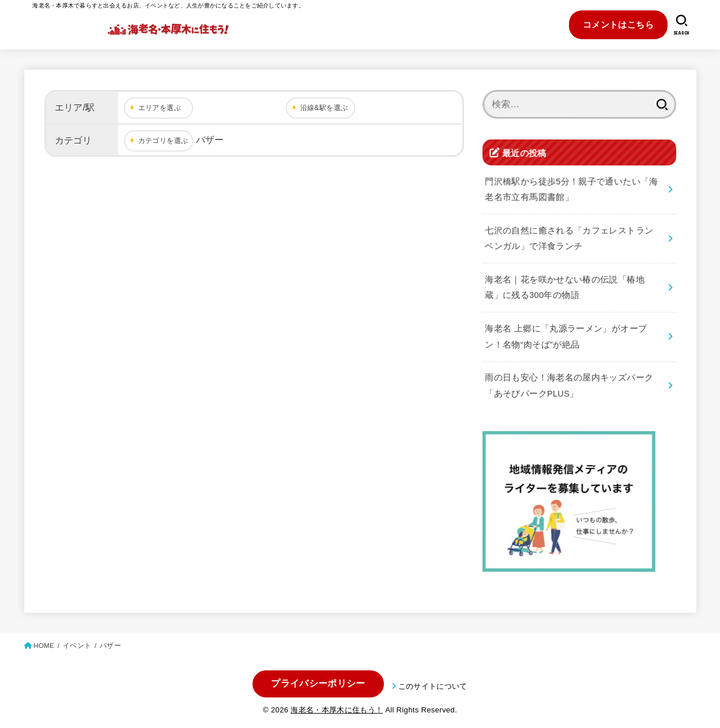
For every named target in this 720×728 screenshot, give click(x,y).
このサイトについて (433, 686)
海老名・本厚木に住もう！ (337, 710)
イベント (77, 646)
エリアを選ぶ (160, 108)
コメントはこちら (618, 24)
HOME (44, 646)
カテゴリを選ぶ (163, 141)
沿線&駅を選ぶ (324, 108)
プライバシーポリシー (318, 683)
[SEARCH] (682, 25)
